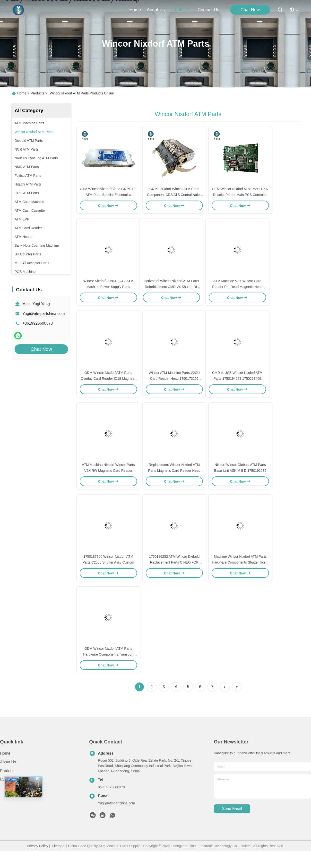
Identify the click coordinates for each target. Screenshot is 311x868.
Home (135, 10)
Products (38, 93)
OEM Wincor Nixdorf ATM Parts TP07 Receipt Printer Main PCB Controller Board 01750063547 (240, 198)
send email (232, 826)
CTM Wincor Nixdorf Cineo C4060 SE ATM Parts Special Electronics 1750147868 (108, 198)
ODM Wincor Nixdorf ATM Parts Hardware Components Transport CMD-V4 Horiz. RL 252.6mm (108, 671)
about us (156, 10)
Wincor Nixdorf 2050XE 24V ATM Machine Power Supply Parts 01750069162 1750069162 (108, 292)
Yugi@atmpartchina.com (44, 314)
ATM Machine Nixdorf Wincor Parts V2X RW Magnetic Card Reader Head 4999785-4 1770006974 (108, 482)
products (181, 10)
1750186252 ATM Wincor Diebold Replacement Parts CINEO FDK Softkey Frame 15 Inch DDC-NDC (174, 576)
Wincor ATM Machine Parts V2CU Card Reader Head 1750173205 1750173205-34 (174, 387)
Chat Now (250, 10)
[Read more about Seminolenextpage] (225, 704)
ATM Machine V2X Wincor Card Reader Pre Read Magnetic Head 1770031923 (237, 292)
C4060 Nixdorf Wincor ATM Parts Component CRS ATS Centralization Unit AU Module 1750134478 (174, 198)
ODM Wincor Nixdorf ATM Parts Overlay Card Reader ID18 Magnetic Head (108, 387)
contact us (208, 10)
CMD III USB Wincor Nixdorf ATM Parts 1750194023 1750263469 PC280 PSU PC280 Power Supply (237, 387)
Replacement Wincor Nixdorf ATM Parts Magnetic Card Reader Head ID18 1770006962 (174, 482)
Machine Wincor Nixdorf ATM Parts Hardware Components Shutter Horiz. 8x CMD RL (240, 576)
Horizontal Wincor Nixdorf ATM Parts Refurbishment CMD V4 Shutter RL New (171, 292)
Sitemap (58, 863)
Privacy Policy (38, 863)
